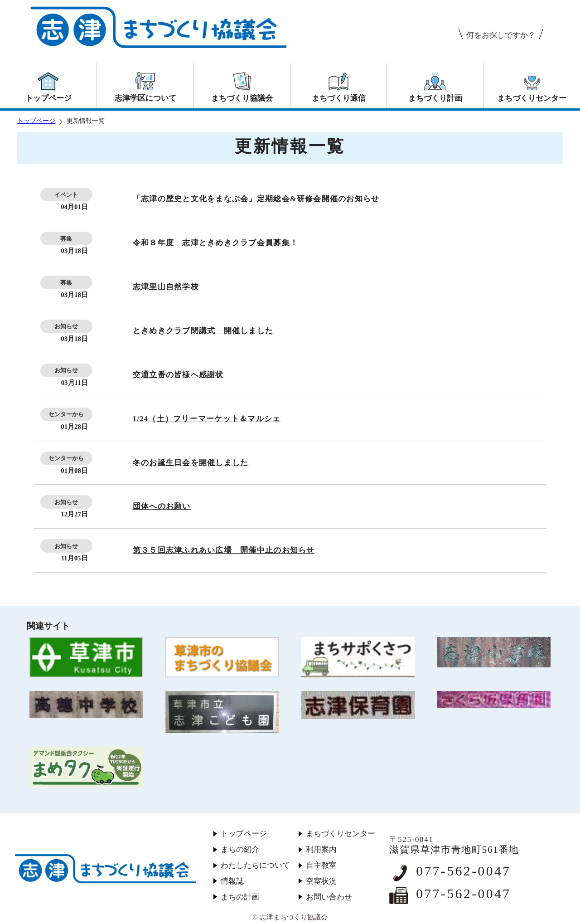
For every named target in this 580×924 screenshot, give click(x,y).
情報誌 (232, 881)
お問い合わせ (329, 897)
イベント (66, 195)
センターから (66, 414)
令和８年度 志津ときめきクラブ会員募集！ (215, 243)
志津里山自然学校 (166, 287)
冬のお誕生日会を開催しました (191, 463)
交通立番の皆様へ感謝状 (178, 375)
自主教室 (321, 865)
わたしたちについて (255, 865)
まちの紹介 (240, 849)
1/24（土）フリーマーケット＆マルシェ (207, 419)
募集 (66, 239)
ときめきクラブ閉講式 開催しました (203, 331)
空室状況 (321, 881)
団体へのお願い (162, 506)
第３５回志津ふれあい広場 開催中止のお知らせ (224, 550)
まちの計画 (240, 897)
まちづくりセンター (341, 834)
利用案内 (321, 849)
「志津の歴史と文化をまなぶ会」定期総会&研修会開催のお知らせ (256, 199)
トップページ (36, 121)
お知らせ (66, 326)
